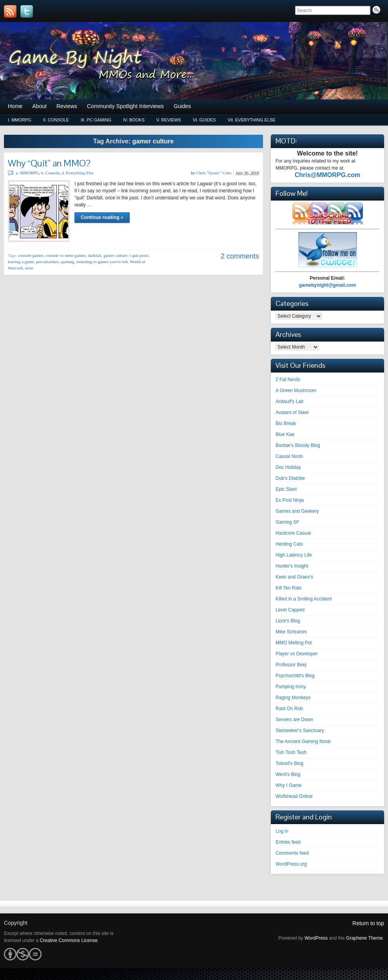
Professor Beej (291, 665)
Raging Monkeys (293, 698)
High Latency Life (294, 555)
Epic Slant (286, 489)
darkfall (94, 255)
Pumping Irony (291, 687)
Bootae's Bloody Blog (298, 445)
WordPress (316, 938)
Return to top (368, 923)
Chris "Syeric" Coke (214, 173)
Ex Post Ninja (290, 500)
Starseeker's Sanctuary (300, 730)
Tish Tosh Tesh (291, 752)
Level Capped (290, 610)
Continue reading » (102, 217)
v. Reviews (169, 120)
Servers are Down (294, 720)
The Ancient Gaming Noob (303, 741)
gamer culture (115, 255)
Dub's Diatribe (290, 478)
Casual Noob (289, 456)
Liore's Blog (288, 621)
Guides (182, 106)
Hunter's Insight (292, 566)
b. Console (50, 173)
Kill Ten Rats (288, 588)
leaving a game (21, 262)
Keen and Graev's (294, 577)
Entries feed (288, 842)
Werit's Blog (288, 774)
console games (31, 255)
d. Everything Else (78, 173)
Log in (282, 831)
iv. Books (134, 120)
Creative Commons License (68, 940)
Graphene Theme (364, 938)
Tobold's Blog (289, 763)
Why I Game (289, 785)
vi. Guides (204, 120)
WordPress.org (291, 864)
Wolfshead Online (294, 796)
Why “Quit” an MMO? (49, 163)
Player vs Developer (296, 654)
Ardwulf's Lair (290, 401)
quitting (67, 262)
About (39, 106)
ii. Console (56, 120)
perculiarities (47, 262)
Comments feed (292, 853)
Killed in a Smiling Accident (304, 599)
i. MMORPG (20, 120)
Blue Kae (285, 434)
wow (29, 268)
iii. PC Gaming (96, 120)
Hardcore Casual (293, 533)
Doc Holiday (288, 467)
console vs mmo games (65, 255)
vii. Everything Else (252, 120)
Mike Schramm (291, 632)
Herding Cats (289, 544)
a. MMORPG (27, 173)
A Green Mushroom (296, 391)
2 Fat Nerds (288, 380)
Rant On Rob (289, 709)
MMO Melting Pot (294, 643)
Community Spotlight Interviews (125, 106)
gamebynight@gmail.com (328, 285)
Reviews (67, 106)
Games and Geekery (297, 511)
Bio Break (286, 423)
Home (15, 106)
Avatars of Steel (292, 412)
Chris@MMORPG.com (328, 175)
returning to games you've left (102, 262)
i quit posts (139, 255)
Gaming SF (287, 522)
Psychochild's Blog (295, 676)
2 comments (240, 256)
